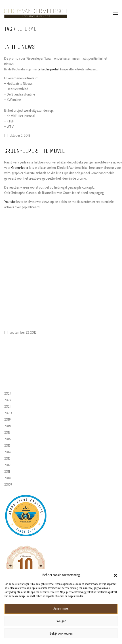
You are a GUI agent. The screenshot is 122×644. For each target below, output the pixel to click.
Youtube (10, 202)
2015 (7, 445)
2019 (7, 419)
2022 (8, 400)
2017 (7, 432)
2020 (8, 413)
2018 (7, 426)
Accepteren (61, 609)
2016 (7, 439)
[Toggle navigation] (115, 13)
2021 (7, 406)
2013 (7, 458)
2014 (7, 452)
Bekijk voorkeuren (61, 633)
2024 (8, 393)
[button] (115, 575)
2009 (8, 484)
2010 (8, 478)
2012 (7, 465)
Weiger (61, 621)
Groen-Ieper (20, 168)
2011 (7, 471)
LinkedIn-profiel (49, 69)
